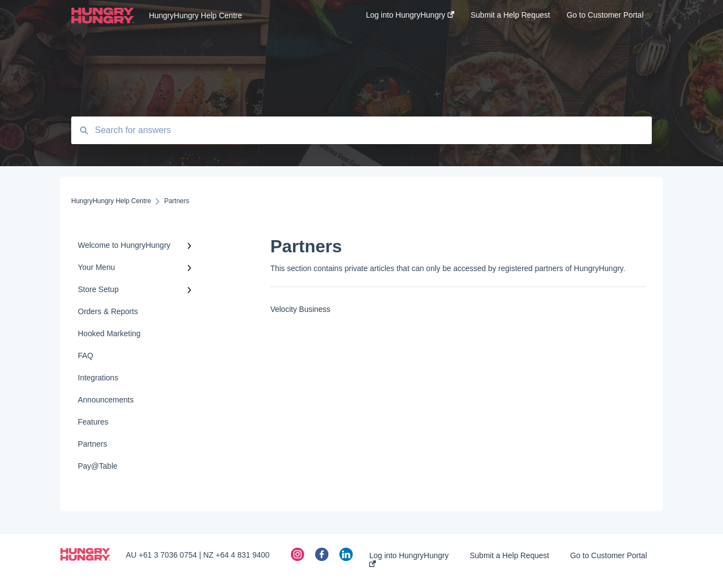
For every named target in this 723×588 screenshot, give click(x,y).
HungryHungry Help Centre (196, 15)
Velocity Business (301, 309)
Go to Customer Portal (608, 555)
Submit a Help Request (509, 555)
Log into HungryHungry (409, 559)
